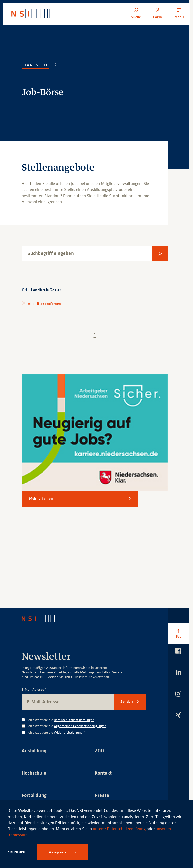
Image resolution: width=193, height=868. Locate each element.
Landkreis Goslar (46, 290)
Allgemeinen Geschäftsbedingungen (80, 726)
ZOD (99, 750)
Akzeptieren (59, 852)
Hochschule (34, 773)
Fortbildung (34, 795)
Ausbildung (34, 750)
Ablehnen (17, 852)
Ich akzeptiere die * (62, 720)
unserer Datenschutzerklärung (119, 829)
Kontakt (103, 773)
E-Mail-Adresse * (34, 689)
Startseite (35, 65)
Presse (102, 795)
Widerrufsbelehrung (68, 732)
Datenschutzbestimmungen (74, 720)
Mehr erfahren (41, 498)
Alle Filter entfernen (44, 304)
